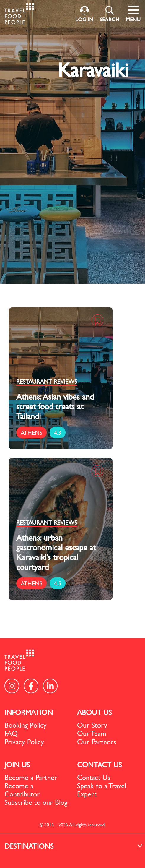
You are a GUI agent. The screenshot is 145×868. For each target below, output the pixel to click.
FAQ (11, 733)
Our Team (92, 733)
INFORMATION (29, 712)
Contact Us (94, 777)
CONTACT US (99, 765)
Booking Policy (26, 725)
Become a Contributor (22, 790)
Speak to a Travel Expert (102, 790)
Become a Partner (31, 777)
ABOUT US (94, 712)
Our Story (92, 725)
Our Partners (97, 742)
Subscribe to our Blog (36, 802)
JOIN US (17, 765)
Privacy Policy (24, 742)
